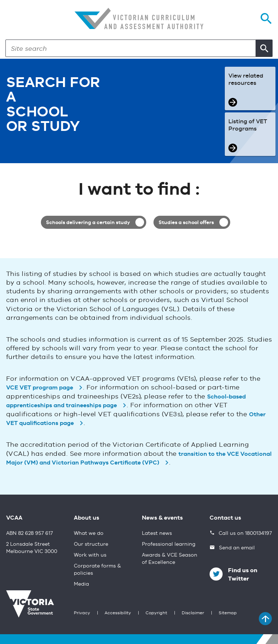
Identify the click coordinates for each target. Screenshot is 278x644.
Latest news (157, 533)
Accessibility (118, 613)
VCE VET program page (40, 388)
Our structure (91, 544)
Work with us (90, 555)
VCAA (14, 518)
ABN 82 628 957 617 (30, 533)
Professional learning (169, 544)
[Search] (131, 48)
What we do (89, 533)
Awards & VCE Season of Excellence (170, 559)
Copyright (156, 613)
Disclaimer (193, 613)
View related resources (246, 80)
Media (81, 584)
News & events (162, 518)
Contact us (225, 518)
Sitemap (228, 613)
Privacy (82, 613)
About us (87, 518)
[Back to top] (265, 619)
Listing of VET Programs (248, 125)
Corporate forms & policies (97, 570)
